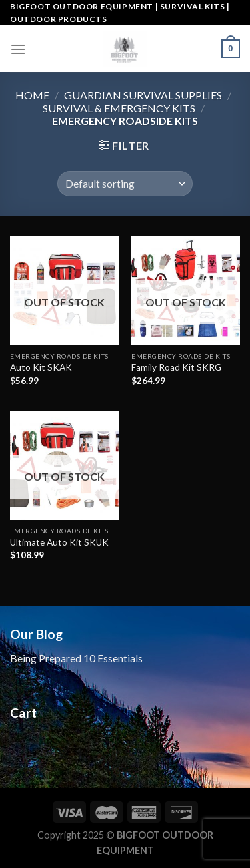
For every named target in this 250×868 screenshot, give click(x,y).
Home (32, 95)
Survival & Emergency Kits (119, 108)
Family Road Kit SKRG (176, 367)
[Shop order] (125, 184)
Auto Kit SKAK (41, 367)
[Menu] (18, 49)
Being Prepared (47, 658)
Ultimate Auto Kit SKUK (59, 542)
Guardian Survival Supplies (143, 95)
